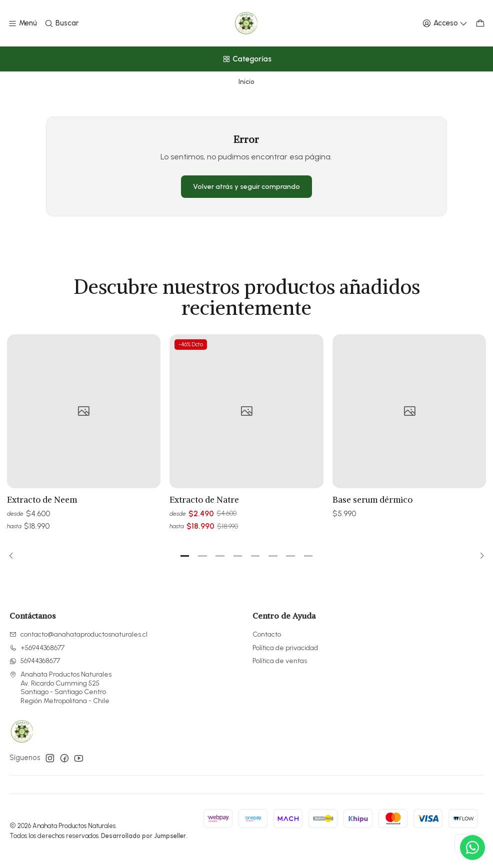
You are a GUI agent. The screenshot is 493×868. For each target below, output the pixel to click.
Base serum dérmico (372, 518)
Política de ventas (280, 661)
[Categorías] (246, 59)
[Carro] (480, 23)
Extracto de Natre (204, 510)
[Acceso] (445, 23)
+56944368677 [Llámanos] (37, 648)
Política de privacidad (285, 648)
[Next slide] (479, 556)
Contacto (267, 634)
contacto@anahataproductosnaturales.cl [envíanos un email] (78, 634)
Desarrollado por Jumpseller (143, 836)
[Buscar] (61, 23)
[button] (185, 556)
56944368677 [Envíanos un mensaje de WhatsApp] (35, 661)
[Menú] (22, 23)
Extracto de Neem (42, 505)
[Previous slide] (14, 556)
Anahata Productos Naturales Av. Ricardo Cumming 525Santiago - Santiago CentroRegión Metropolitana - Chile (60, 688)
